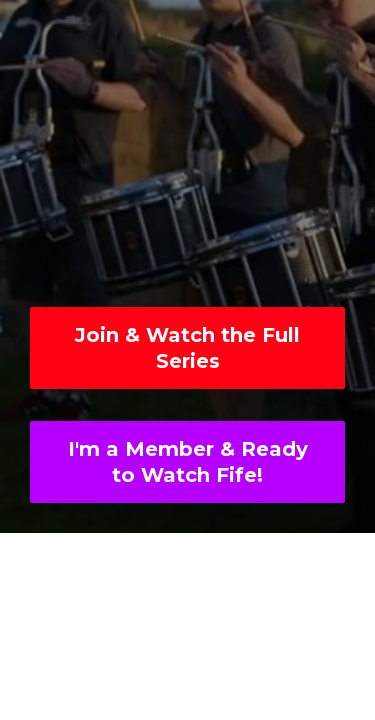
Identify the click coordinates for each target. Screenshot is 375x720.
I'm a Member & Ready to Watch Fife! (188, 462)
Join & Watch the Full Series (187, 348)
